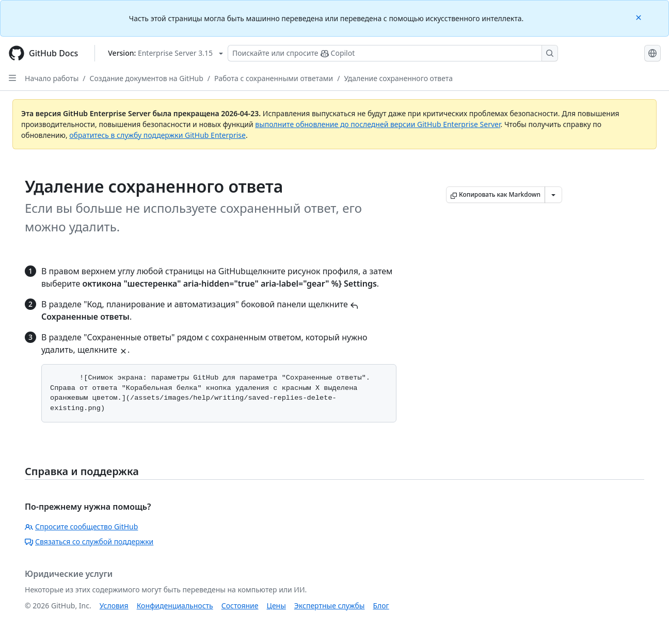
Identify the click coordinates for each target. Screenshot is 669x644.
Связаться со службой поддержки (89, 541)
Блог (381, 606)
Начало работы (52, 78)
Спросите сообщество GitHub (81, 527)
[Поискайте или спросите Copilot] (393, 53)
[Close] (640, 17)
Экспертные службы (330, 606)
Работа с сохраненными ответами (274, 78)
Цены (276, 606)
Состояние (240, 606)
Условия (114, 606)
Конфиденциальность (175, 606)
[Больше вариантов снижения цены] (553, 195)
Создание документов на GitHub (147, 78)
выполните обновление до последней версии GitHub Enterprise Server (378, 124)
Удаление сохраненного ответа (399, 78)
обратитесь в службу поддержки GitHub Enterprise (157, 135)
